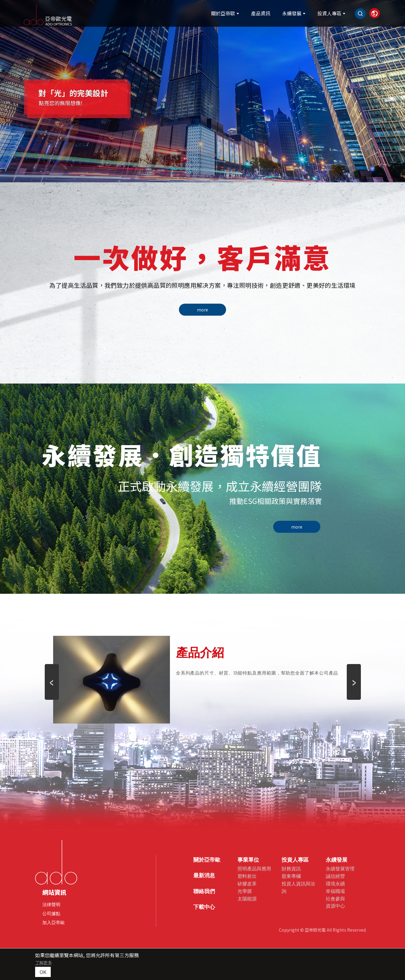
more (202, 310)
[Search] (347, 15)
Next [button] (354, 673)
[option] (202, 91)
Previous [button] (52, 673)
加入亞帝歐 (54, 922)
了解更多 (44, 963)
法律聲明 (51, 904)
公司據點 (51, 913)
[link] (363, 14)
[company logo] (56, 862)
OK (43, 972)
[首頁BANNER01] (202, 91)
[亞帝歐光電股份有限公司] (66, 14)
